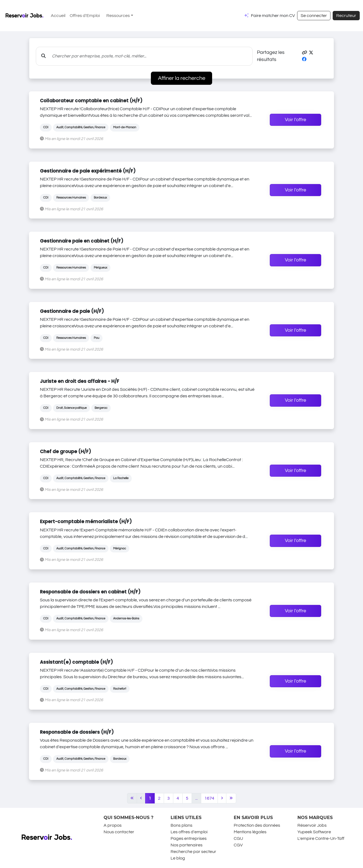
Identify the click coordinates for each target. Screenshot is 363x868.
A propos (113, 825)
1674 (209, 798)
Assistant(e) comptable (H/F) (76, 662)
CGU (238, 838)
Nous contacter (119, 832)
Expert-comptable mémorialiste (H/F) (86, 522)
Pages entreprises (189, 838)
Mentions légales (250, 832)
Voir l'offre (295, 120)
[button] (305, 53)
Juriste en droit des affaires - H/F (80, 381)
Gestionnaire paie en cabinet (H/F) (82, 241)
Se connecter (314, 16)
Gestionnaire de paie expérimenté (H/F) (88, 171)
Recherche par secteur (193, 852)
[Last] (231, 798)
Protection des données (257, 825)
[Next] (222, 798)
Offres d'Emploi (85, 16)
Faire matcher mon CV (273, 16)
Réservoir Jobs (312, 825)
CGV (238, 845)
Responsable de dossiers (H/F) (77, 732)
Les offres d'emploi (189, 832)
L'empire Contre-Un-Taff (321, 838)
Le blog (178, 858)
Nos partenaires (187, 845)
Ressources (118, 16)
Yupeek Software (314, 832)
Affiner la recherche (182, 78)
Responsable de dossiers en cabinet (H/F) (90, 592)
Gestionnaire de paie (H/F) (72, 311)
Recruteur (346, 16)
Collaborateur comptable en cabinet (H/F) (91, 101)
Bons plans (181, 825)
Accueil (58, 16)
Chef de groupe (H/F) (65, 452)
